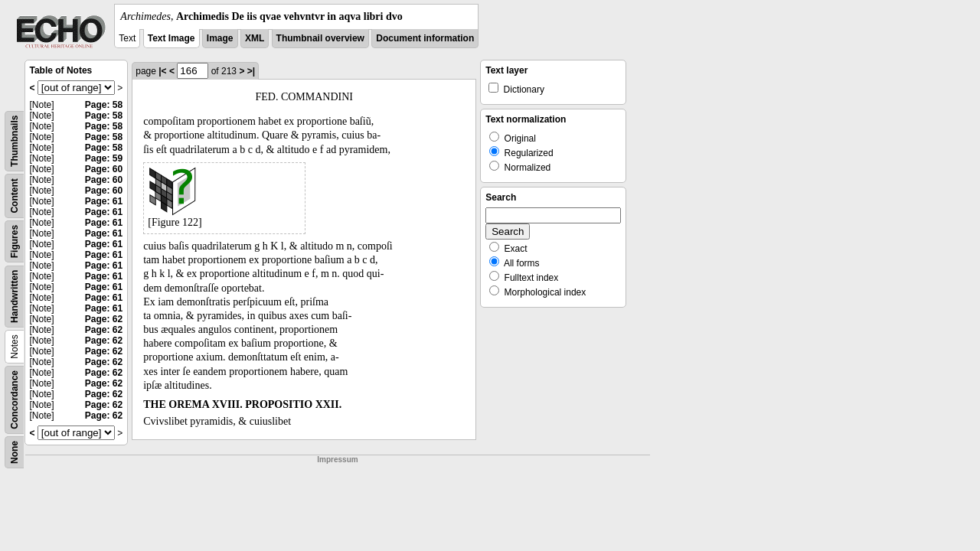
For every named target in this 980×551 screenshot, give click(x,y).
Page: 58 (104, 105)
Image (220, 38)
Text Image (171, 38)
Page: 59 (104, 158)
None (15, 452)
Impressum (337, 460)
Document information (425, 38)
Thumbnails (15, 141)
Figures (15, 241)
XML (255, 38)
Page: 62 (104, 319)
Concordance (15, 400)
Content (15, 196)
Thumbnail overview (320, 38)
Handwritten (15, 297)
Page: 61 (104, 201)
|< (162, 71)
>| (251, 71)
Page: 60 (104, 169)
